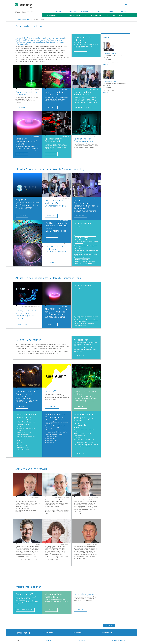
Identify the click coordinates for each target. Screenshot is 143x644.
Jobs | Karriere (117, 15)
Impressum (82, 640)
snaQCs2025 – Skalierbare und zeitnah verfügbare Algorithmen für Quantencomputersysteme (86, 238)
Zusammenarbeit (97, 15)
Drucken (109, 625)
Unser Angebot (52, 15)
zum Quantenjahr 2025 (24, 610)
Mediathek (73, 11)
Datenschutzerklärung (120, 640)
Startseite (18, 19)
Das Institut (60, 11)
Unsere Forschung (74, 15)
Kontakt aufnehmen (82, 107)
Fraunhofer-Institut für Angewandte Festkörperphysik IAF (24, 12)
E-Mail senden (108, 65)
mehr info (80, 53)
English (124, 11)
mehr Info (80, 407)
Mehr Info (22, 107)
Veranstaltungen (87, 11)
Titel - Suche (126, 4)
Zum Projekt (22, 216)
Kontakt (101, 11)
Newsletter (112, 11)
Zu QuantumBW (51, 407)
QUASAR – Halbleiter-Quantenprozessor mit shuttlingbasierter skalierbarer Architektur (86, 247)
